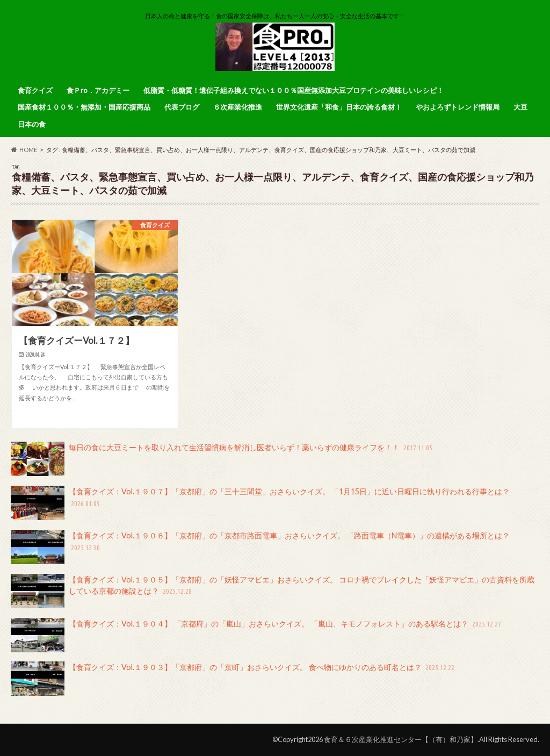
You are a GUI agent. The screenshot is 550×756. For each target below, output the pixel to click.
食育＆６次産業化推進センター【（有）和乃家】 (401, 739)
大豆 (520, 107)
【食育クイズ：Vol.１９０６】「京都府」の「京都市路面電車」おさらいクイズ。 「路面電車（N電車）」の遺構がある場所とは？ (260, 547)
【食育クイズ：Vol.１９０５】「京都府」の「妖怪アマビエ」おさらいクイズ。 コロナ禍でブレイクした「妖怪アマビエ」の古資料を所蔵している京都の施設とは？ (272, 591)
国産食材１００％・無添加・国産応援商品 (84, 107)
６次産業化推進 (238, 107)
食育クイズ (35, 90)
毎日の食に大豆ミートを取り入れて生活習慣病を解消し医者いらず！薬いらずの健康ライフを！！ (222, 459)
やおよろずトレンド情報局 (458, 107)
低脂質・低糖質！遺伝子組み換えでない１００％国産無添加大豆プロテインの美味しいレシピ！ (294, 90)
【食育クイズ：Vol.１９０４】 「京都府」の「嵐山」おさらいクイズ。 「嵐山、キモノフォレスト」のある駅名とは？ (257, 635)
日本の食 (32, 124)
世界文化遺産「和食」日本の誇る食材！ (339, 107)
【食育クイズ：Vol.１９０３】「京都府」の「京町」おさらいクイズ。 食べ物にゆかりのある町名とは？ (233, 679)
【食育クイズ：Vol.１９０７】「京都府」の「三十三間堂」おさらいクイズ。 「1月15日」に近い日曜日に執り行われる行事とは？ (260, 503)
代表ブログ (182, 107)
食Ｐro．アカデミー (98, 90)
